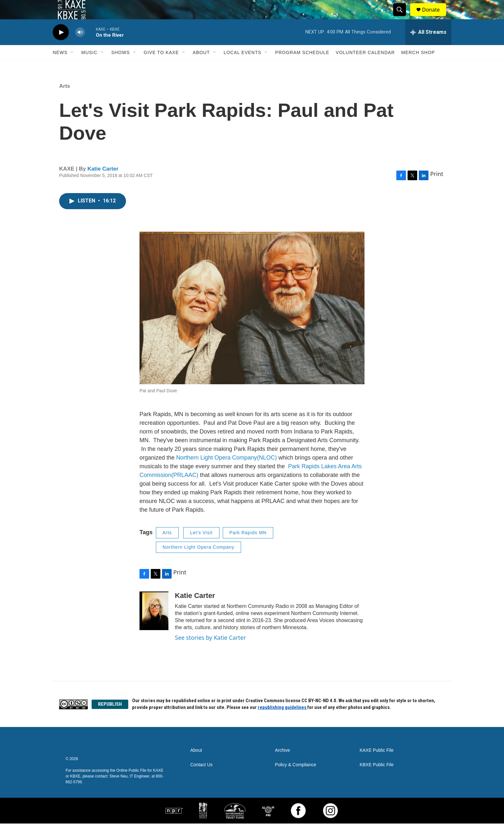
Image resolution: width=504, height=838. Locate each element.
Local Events (243, 67)
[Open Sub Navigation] (72, 67)
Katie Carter (103, 183)
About (201, 67)
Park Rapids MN (248, 547)
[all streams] (428, 47)
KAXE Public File (377, 765)
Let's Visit (201, 547)
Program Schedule (302, 67)
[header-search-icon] (402, 17)
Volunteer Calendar (365, 67)
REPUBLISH (110, 719)
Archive (282, 765)
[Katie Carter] (154, 625)
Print (437, 188)
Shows (121, 67)
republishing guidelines (283, 722)
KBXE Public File (377, 779)
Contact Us (201, 779)
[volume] (80, 47)
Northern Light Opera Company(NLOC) (226, 472)
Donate (435, 17)
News (60, 67)
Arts (65, 101)
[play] (61, 47)
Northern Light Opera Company (198, 562)
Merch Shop (418, 67)
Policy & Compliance (295, 779)
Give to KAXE (161, 67)
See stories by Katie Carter (210, 652)
